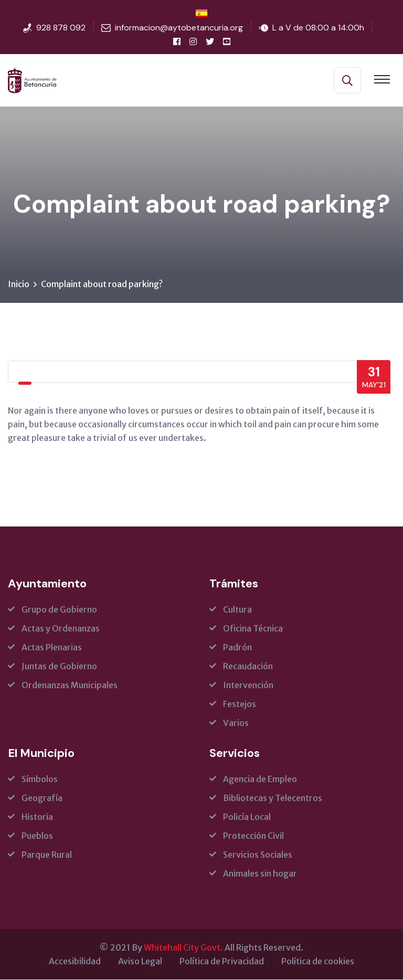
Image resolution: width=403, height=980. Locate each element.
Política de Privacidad (222, 962)
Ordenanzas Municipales (70, 686)
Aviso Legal (140, 962)
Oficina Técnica (253, 629)
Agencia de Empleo (260, 779)
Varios (236, 723)
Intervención (248, 686)
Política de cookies (318, 962)
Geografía (42, 798)
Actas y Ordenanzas (61, 629)
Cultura (237, 610)
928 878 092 (61, 28)
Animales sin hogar (260, 874)
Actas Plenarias (52, 648)
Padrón (237, 648)
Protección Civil (253, 836)
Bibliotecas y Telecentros (273, 798)
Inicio (19, 284)
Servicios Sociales (258, 855)
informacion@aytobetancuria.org (179, 28)
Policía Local (247, 817)
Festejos (240, 704)
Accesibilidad (75, 962)
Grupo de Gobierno (59, 610)
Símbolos (40, 779)
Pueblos (37, 836)
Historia (37, 817)
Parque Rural (47, 855)
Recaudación (248, 667)
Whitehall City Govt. (183, 948)
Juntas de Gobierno (59, 667)
